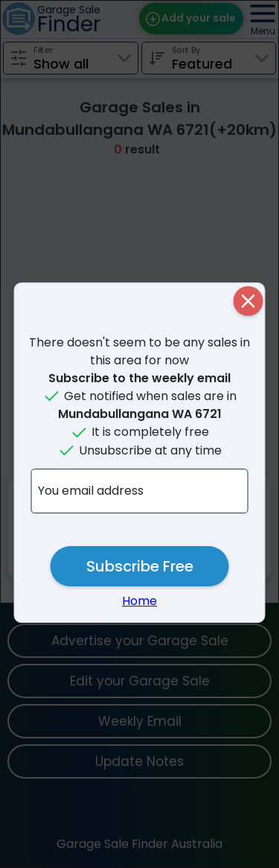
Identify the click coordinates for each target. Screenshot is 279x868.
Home (139, 601)
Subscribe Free (140, 566)
